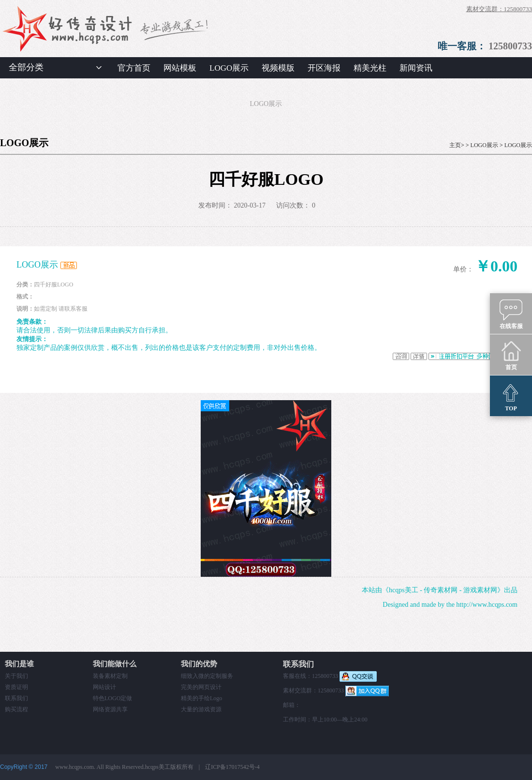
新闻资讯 (416, 68)
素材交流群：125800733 (499, 9)
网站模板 (180, 68)
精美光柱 (370, 68)
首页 (511, 355)
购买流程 (16, 709)
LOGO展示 (229, 68)
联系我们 (16, 698)
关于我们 (16, 676)
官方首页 (134, 68)
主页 (455, 145)
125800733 (510, 46)
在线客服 (511, 314)
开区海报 (324, 68)
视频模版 (278, 68)
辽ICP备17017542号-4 (232, 767)
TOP (511, 396)
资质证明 (16, 687)
